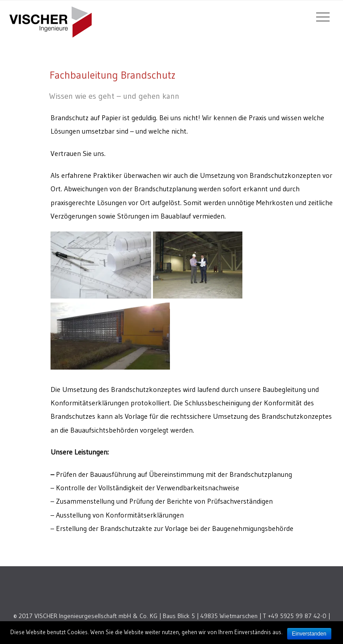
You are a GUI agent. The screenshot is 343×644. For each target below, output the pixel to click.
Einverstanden (309, 634)
